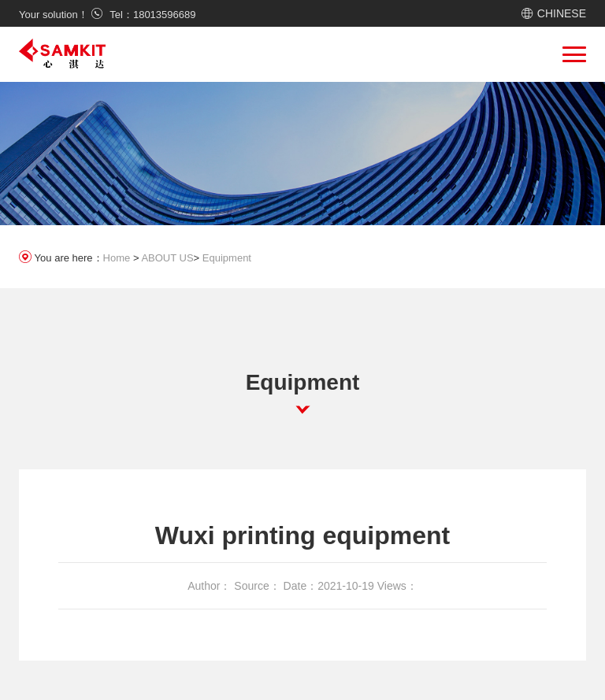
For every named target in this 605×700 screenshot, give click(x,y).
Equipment (227, 258)
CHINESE (562, 13)
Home (117, 258)
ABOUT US (167, 258)
